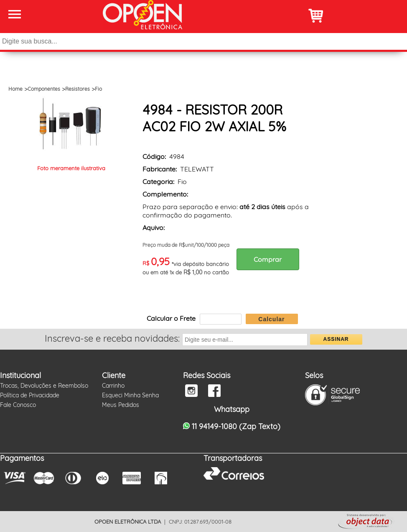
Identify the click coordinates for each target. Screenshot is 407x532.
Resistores (78, 89)
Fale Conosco (18, 405)
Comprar (268, 259)
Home (15, 89)
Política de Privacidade (30, 395)
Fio (98, 89)
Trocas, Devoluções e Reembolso (44, 386)
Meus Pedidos (121, 405)
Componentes (44, 89)
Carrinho (113, 386)
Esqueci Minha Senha (130, 395)
